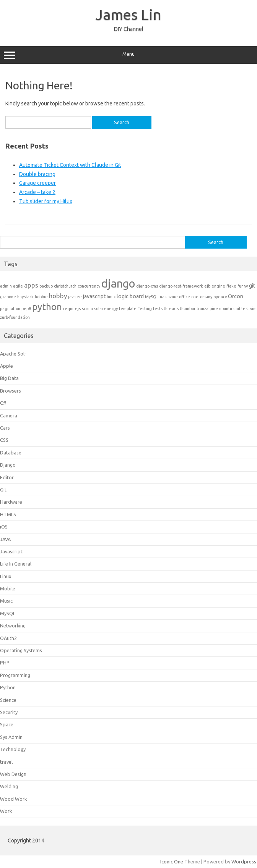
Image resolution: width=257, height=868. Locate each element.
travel (6, 762)
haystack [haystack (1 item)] (25, 297)
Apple (7, 366)
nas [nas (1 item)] (163, 297)
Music (6, 601)
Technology (13, 749)
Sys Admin (11, 737)
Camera (9, 415)
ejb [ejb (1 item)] (207, 286)
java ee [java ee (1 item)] (75, 297)
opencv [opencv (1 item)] (220, 297)
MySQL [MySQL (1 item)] (152, 297)
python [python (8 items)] (47, 307)
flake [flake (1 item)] (231, 286)
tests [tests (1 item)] (158, 309)
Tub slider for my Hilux (46, 201)
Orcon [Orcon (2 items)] (236, 296)
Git (3, 490)
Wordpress (244, 862)
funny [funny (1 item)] (243, 286)
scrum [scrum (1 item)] (87, 309)
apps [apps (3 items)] (31, 285)
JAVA (5, 539)
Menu (128, 55)
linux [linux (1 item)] (111, 297)
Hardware (11, 502)
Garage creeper (37, 183)
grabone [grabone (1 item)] (8, 297)
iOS (4, 527)
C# (3, 403)
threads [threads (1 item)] (171, 309)
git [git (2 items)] (252, 286)
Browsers (11, 391)
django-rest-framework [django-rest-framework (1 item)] (181, 286)
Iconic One (172, 862)
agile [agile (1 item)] (18, 286)
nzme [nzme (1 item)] (173, 297)
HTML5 (8, 514)
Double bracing (37, 174)
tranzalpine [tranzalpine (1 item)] (207, 309)
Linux (6, 576)
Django (8, 465)
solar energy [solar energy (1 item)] (106, 309)
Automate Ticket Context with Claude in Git (70, 165)
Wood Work (13, 799)
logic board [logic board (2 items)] (130, 296)
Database (11, 453)
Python (8, 687)
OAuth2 (8, 638)
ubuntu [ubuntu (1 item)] (226, 309)
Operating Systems (21, 650)
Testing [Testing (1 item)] (145, 309)
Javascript (11, 551)
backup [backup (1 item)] (46, 286)
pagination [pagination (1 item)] (10, 309)
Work (6, 811)
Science (8, 700)
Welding (9, 786)
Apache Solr (13, 354)
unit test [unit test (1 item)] (241, 309)
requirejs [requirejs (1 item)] (72, 309)
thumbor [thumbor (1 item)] (188, 309)
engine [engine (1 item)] (218, 286)
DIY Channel (129, 29)
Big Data (9, 378)
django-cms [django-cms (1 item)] (147, 286)
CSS (4, 440)
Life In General (16, 564)
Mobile (8, 588)
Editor (7, 477)
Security (9, 712)
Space (7, 724)
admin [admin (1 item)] (6, 286)
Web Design (13, 774)
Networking (13, 626)
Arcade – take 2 (37, 192)
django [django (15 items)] (118, 284)
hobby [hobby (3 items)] (58, 296)
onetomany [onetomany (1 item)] (202, 297)
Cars (5, 428)
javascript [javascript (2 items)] (94, 296)
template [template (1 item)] (128, 309)
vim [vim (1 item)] (253, 309)
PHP (5, 663)
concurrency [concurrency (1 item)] (89, 286)
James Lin (128, 15)
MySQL (8, 613)
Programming (15, 675)
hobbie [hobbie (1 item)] (41, 297)
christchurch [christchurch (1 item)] (65, 286)
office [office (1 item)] (185, 297)
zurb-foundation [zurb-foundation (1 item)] (15, 317)
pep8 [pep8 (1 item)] (26, 309)
